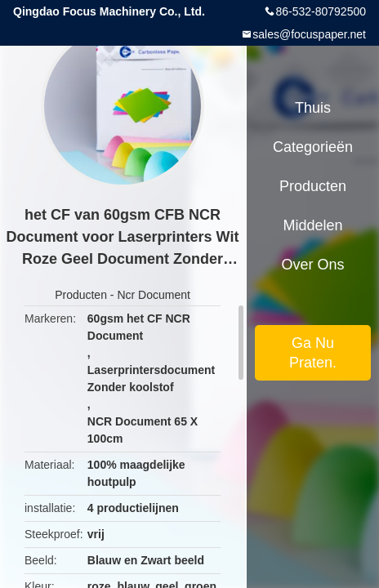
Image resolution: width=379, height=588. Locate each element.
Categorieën (313, 147)
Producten (81, 295)
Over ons (312, 265)
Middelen (312, 225)
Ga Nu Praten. (313, 353)
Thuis (313, 108)
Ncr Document (153, 295)
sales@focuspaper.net (309, 34)
